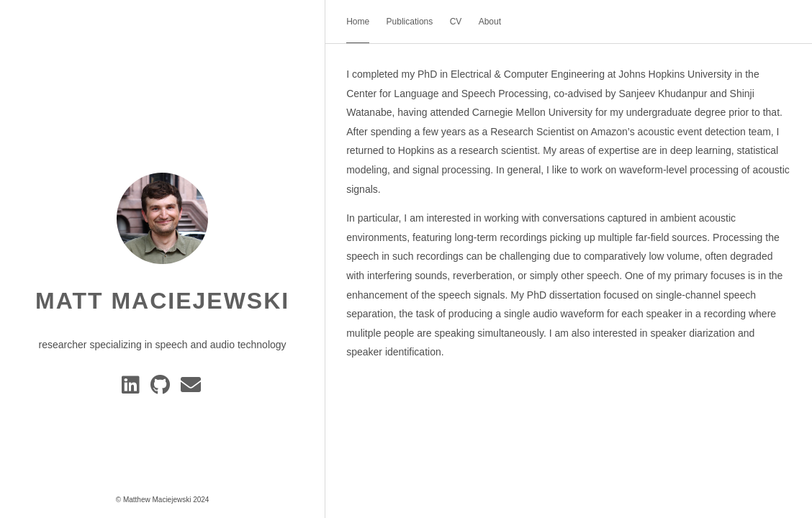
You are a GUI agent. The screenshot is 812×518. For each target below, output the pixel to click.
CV (456, 22)
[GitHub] (163, 388)
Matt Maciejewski (162, 301)
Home (358, 22)
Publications (410, 22)
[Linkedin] (133, 388)
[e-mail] (192, 388)
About (490, 22)
